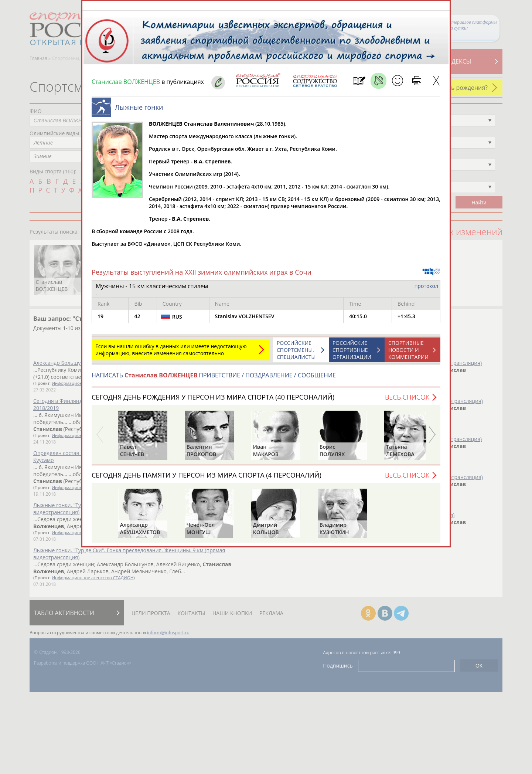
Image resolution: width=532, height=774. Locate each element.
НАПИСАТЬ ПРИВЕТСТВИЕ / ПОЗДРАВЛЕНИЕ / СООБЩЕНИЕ (214, 379)
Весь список (407, 401)
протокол (426, 290)
